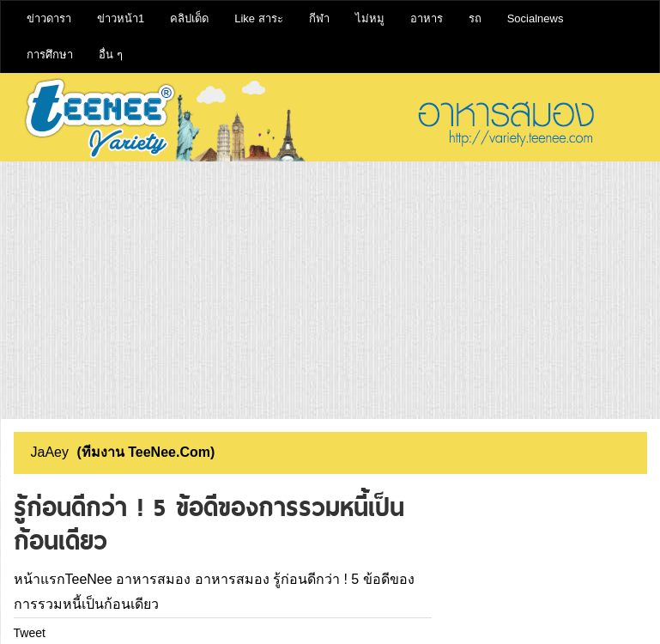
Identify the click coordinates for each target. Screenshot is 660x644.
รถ (475, 18)
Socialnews (536, 18)
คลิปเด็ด (189, 18)
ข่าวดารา (49, 18)
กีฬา (319, 18)
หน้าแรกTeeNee (63, 579)
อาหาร (427, 18)
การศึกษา (50, 55)
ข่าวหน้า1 (121, 18)
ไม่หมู (370, 18)
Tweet (30, 633)
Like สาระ (258, 18)
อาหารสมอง (153, 579)
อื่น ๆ (111, 55)
